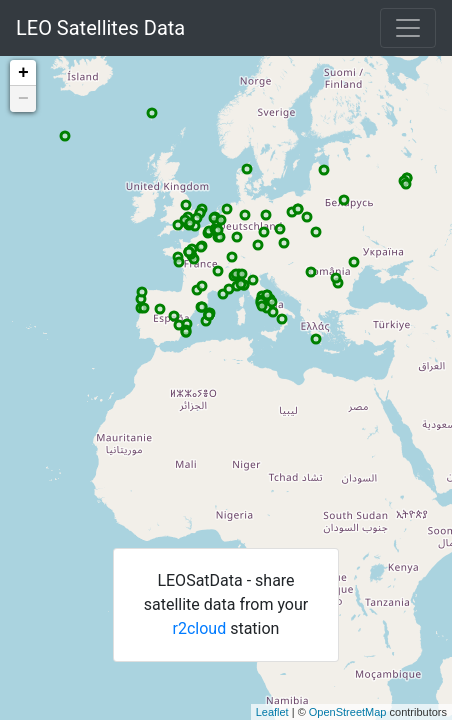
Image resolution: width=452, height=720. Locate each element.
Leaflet (272, 712)
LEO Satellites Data (100, 28)
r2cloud (200, 628)
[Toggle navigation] (408, 28)
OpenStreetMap (348, 712)
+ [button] (23, 73)
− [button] (23, 99)
